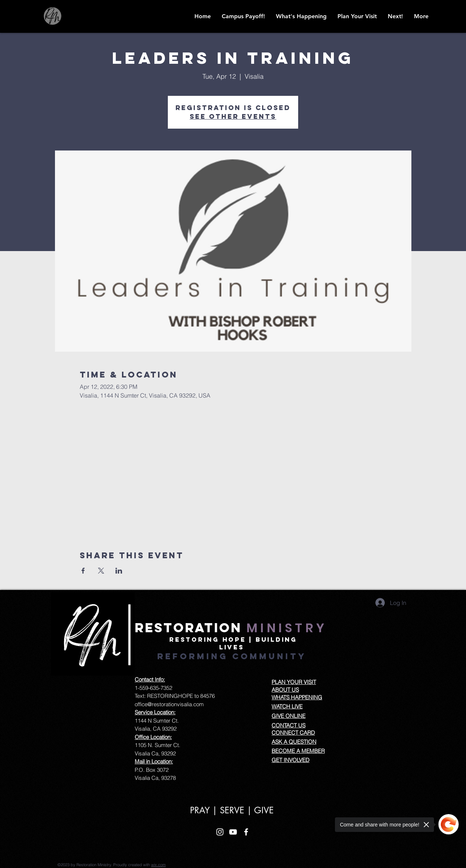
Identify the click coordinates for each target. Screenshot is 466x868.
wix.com (158, 865)
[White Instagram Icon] (220, 832)
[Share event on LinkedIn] (119, 571)
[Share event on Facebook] (83, 571)
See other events (233, 116)
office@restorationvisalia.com (169, 704)
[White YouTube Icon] (233, 832)
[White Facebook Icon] (246, 832)
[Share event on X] (101, 571)
